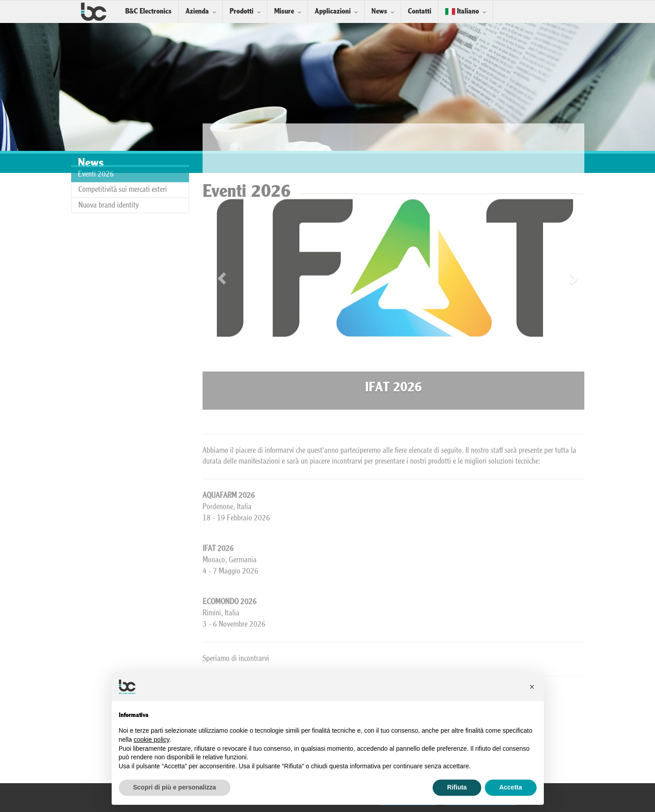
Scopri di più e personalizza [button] (175, 787)
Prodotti (242, 11)
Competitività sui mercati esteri (123, 161)
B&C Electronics (148, 11)
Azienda (197, 11)
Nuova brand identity (108, 177)
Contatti (420, 11)
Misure (284, 11)
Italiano (462, 11)
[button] (532, 687)
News (379, 11)
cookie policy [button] (151, 739)
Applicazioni (333, 11)
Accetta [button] (511, 787)
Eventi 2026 (96, 147)
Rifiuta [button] (457, 787)
